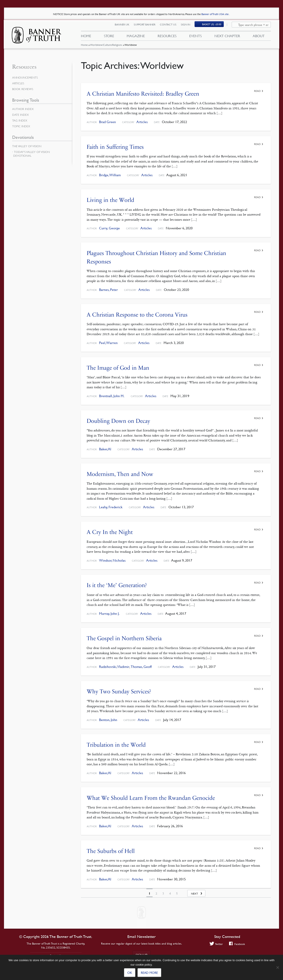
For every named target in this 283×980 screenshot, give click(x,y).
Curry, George (109, 228)
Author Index (24, 109)
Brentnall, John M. (112, 395)
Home (84, 47)
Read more (149, 972)
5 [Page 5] (177, 892)
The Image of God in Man (118, 367)
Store (109, 37)
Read (257, 91)
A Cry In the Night (110, 531)
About (259, 37)
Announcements (26, 77)
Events (195, 37)
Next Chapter (227, 37)
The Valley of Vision (28, 146)
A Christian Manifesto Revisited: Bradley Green (143, 94)
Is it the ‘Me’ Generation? (117, 585)
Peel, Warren (108, 342)
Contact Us (171, 26)
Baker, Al (105, 449)
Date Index (21, 115)
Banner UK (125, 26)
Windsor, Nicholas (112, 560)
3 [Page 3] (163, 892)
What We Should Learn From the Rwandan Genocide (151, 797)
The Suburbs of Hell (111, 850)
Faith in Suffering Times (115, 147)
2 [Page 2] (156, 892)
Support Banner (147, 26)
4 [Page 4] (170, 892)
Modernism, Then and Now (120, 473)
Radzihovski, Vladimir (114, 666)
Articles (142, 122)
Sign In (188, 26)
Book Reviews (23, 89)
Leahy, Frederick (111, 507)
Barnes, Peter (108, 289)
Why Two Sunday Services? (119, 691)
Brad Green (107, 122)
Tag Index (20, 120)
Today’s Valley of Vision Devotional (32, 154)
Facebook (237, 944)
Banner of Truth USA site (215, 14)
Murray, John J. (109, 613)
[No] (277, 967)
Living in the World (110, 200)
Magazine (136, 37)
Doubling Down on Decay (118, 420)
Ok (130, 972)
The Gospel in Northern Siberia (124, 638)
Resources (167, 37)
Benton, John (108, 719)
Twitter (216, 944)
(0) (214, 26)
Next (194, 892)
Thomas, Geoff (141, 666)
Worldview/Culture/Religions (106, 47)
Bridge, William (110, 175)
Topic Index (22, 126)
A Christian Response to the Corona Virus (137, 314)
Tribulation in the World (116, 744)
